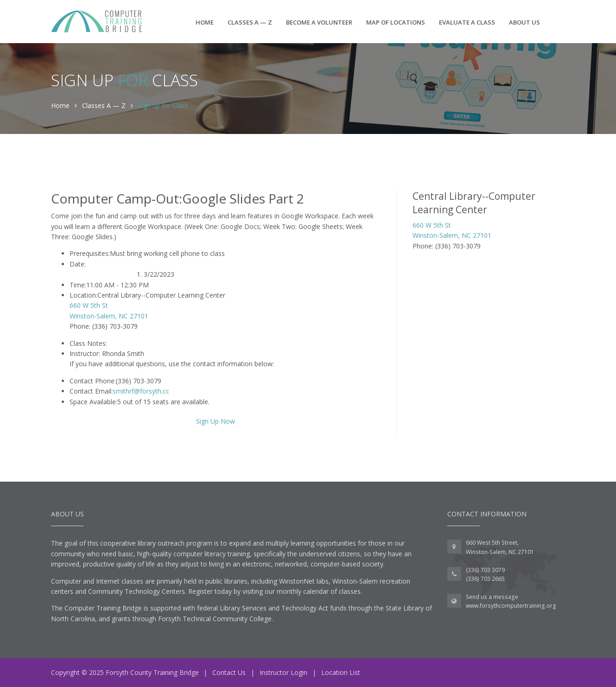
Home (205, 22)
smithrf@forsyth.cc (141, 391)
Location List (341, 672)
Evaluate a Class (467, 22)
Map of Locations (396, 22)
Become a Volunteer (319, 22)
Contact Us (229, 672)
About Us (524, 22)
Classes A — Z (250, 22)
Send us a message (492, 597)
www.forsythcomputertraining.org (511, 606)
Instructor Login (283, 672)
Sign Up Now (216, 421)
